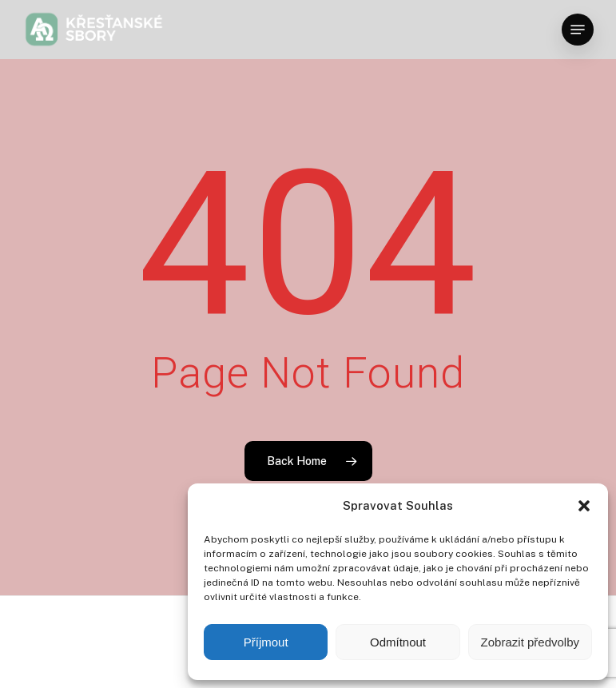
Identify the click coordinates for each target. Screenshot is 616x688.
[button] (584, 506)
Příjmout (266, 642)
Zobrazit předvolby (530, 642)
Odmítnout (398, 642)
